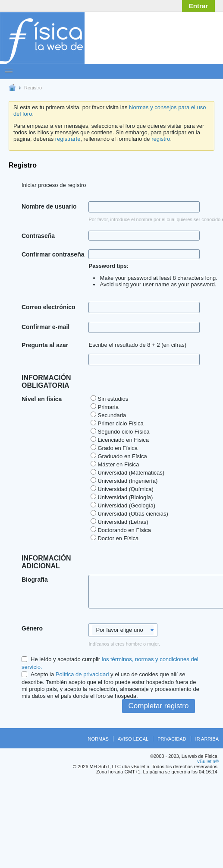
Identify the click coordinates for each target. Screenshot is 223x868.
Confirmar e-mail (46, 327)
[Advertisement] (138, 93)
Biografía (35, 580)
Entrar (198, 6)
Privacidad (172, 739)
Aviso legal (133, 739)
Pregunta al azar (45, 345)
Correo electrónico (48, 307)
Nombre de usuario (49, 206)
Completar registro (159, 706)
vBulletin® (208, 761)
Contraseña (38, 236)
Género (32, 628)
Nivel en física (42, 399)
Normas (98, 739)
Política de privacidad (82, 674)
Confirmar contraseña (53, 254)
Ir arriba (207, 739)
